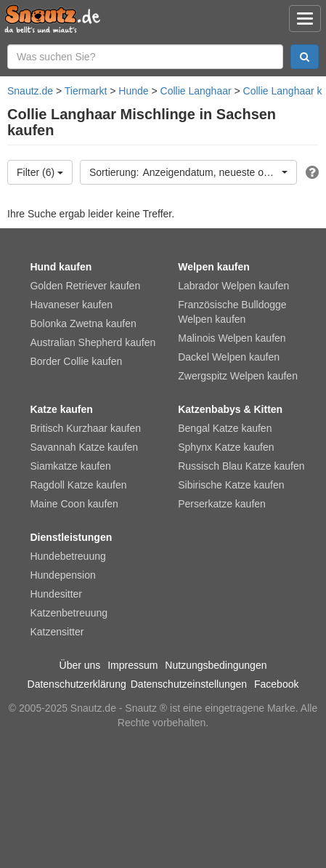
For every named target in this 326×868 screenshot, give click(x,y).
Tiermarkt (86, 91)
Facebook (276, 684)
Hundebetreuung (68, 556)
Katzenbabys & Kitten (230, 409)
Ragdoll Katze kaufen (78, 485)
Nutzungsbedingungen (216, 665)
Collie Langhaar (196, 91)
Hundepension (62, 575)
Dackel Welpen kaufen (229, 357)
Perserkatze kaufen (222, 504)
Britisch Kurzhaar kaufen (85, 428)
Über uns (80, 665)
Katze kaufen (61, 409)
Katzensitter (57, 632)
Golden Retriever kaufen (85, 286)
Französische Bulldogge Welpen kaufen (232, 312)
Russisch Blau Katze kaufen (241, 466)
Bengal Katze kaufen (225, 428)
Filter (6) (40, 172)
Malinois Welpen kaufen (232, 338)
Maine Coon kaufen (74, 504)
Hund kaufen (61, 267)
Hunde (133, 91)
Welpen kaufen (214, 267)
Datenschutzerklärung (77, 684)
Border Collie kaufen (76, 361)
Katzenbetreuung (69, 613)
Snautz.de (30, 91)
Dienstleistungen (71, 537)
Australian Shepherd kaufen (93, 342)
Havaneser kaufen (71, 305)
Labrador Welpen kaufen (233, 286)
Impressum (133, 665)
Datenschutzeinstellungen (189, 684)
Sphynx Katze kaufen (226, 447)
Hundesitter (56, 594)
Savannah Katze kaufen (84, 447)
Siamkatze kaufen (70, 466)
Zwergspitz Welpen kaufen (238, 376)
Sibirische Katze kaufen (231, 485)
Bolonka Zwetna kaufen (83, 324)
